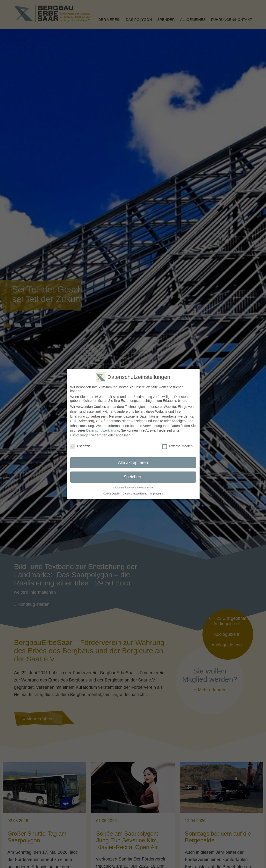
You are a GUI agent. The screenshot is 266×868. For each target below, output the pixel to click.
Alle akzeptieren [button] (133, 463)
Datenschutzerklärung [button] (135, 493)
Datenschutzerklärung (103, 430)
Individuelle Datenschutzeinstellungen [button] (133, 487)
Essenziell (81, 446)
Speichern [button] (133, 477)
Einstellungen (80, 435)
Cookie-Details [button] (111, 493)
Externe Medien (177, 446)
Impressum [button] (157, 493)
